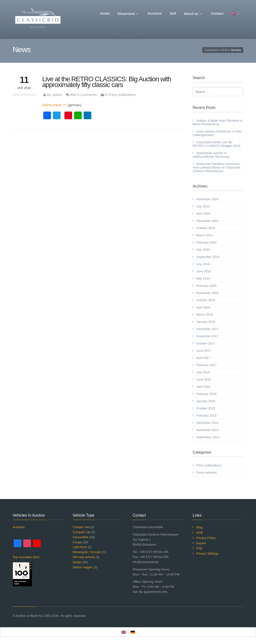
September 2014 (208, 437)
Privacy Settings (207, 553)
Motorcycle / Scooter (87, 552)
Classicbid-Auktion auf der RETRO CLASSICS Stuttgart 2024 (216, 144)
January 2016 (206, 401)
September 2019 (208, 257)
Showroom (129, 14)
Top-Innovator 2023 (26, 557)
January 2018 (206, 322)
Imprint (201, 543)
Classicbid (211, 50)
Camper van (81, 527)
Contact (217, 13)
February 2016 (206, 394)
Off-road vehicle (84, 557)
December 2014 (207, 423)
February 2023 (206, 242)
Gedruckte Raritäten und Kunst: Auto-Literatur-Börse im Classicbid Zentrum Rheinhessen (216, 167)
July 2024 (203, 206)
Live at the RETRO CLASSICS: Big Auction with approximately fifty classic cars (107, 82)
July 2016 (203, 372)
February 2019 (206, 286)
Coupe (77, 542)
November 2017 (207, 336)
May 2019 (203, 278)
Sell (173, 13)
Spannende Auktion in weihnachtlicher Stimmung (211, 155)
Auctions (155, 13)
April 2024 (203, 214)
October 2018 (206, 300)
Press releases (206, 472)
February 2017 (206, 365)
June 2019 (203, 271)
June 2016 (203, 379)
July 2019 (203, 264)
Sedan (77, 562)
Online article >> (55, 105)
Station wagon (82, 567)
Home (105, 13)
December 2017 (207, 329)
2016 (224, 50)
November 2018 (207, 293)
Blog (199, 527)
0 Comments (87, 95)
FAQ (199, 548)
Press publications (122, 95)
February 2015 (206, 416)
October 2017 (206, 343)
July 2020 (203, 250)
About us (194, 14)
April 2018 (203, 307)
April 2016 (203, 387)
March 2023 (204, 235)
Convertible (81, 537)
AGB (199, 533)
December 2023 (207, 221)
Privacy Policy (206, 538)
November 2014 (207, 430)
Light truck (80, 547)
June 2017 (203, 351)
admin (57, 95)
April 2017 (203, 358)
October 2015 (206, 408)
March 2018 (204, 315)
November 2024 (207, 199)
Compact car (81, 532)
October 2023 (206, 228)
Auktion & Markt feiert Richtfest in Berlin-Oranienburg (217, 122)
